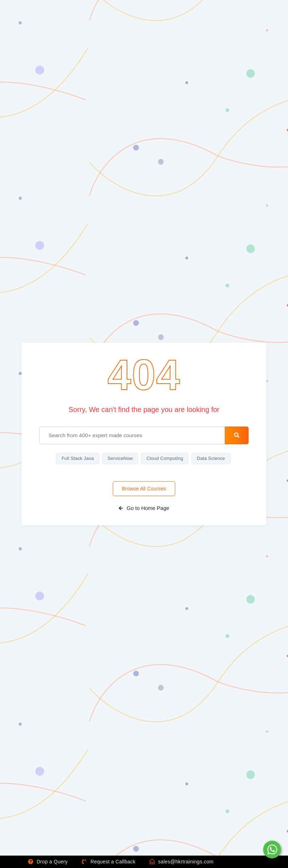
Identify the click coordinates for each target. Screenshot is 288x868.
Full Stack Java (77, 458)
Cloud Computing (165, 458)
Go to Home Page (144, 508)
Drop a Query (48, 862)
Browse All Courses (144, 489)
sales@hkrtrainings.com (182, 862)
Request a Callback (109, 862)
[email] (132, 435)
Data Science (211, 458)
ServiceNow (120, 458)
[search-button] (237, 435)
